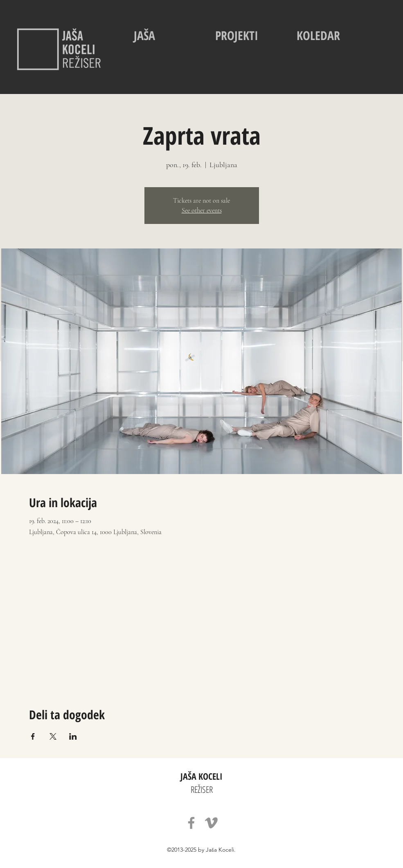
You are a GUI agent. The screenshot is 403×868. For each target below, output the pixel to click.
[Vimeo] (211, 823)
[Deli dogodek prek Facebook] (33, 736)
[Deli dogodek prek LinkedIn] (73, 736)
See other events (202, 210)
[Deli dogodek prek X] (53, 736)
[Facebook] (191, 823)
